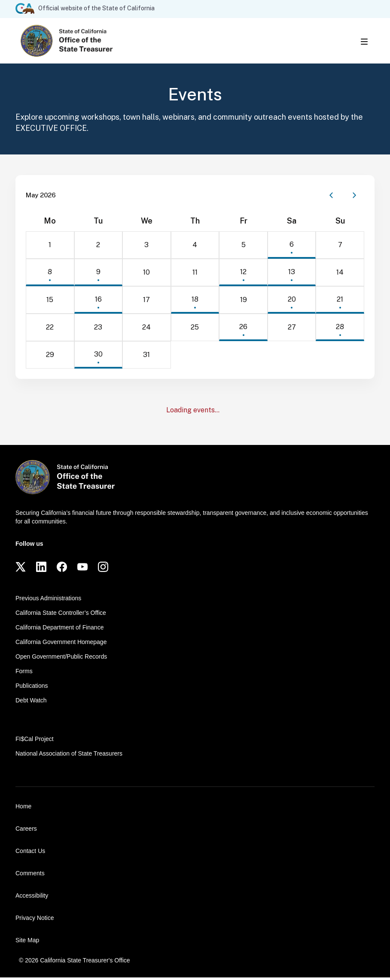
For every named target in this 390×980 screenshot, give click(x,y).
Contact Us (30, 853)
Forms (24, 674)
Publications (32, 688)
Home (23, 809)
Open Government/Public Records (61, 659)
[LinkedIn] (41, 569)
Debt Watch (31, 703)
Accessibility (32, 898)
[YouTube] (82, 569)
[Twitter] (21, 569)
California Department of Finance (59, 630)
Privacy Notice (35, 920)
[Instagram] (103, 569)
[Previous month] (331, 198)
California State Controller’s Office (61, 615)
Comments (30, 876)
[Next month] (354, 198)
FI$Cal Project (35, 741)
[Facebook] (62, 569)
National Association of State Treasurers (69, 756)
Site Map (27, 943)
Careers (26, 831)
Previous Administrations (48, 601)
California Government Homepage (61, 644)
